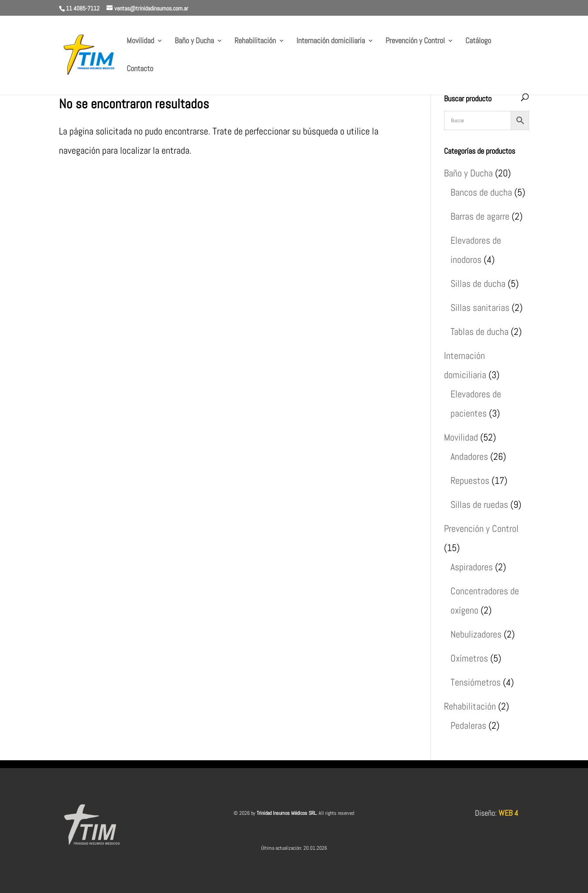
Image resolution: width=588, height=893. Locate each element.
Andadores (469, 456)
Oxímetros (469, 658)
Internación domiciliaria (331, 41)
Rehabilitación (255, 41)
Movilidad (140, 41)
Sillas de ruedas (479, 504)
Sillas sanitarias (480, 307)
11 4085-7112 (83, 8)
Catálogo (478, 41)
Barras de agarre (480, 216)
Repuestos (470, 480)
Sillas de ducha (478, 283)
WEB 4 (508, 813)
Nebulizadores (476, 634)
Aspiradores (472, 567)
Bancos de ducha (481, 192)
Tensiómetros (476, 682)
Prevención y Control (415, 41)
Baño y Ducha (194, 41)
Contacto (140, 69)
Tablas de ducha (480, 331)
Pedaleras (468, 725)
